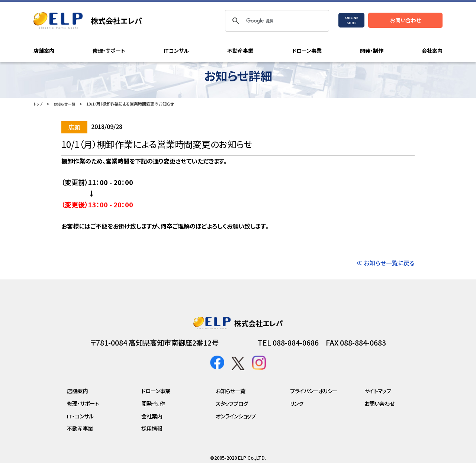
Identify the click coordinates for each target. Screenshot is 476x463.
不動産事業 (240, 51)
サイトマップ (378, 391)
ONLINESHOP (352, 20)
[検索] (276, 21)
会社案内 (432, 51)
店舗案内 (44, 51)
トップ (38, 104)
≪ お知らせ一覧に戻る (385, 263)
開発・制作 (372, 51)
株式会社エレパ (116, 21)
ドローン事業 (307, 51)
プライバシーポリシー (314, 391)
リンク (297, 403)
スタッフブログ (232, 403)
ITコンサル (176, 51)
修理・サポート (109, 51)
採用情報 (152, 428)
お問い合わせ (406, 20)
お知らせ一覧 (66, 104)
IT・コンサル (80, 416)
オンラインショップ (236, 416)
